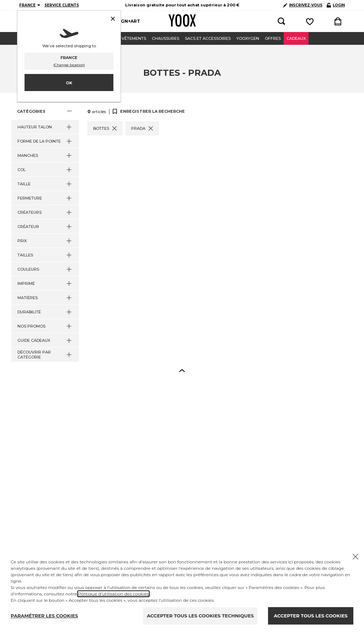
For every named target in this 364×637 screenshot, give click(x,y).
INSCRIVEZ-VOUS (303, 5)
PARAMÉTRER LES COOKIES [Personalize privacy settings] (44, 616)
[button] (45, 111)
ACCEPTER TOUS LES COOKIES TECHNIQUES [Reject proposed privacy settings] (200, 616)
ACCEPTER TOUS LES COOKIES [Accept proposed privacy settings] (311, 616)
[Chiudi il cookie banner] (355, 557)
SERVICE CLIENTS (62, 5)
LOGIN (336, 5)
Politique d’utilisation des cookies (113, 594)
